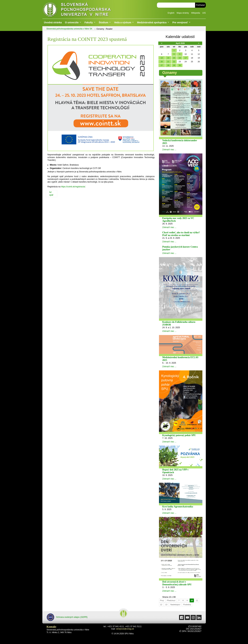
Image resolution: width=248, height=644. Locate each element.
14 (168, 58)
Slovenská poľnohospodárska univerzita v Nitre (84, 9)
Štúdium (103, 22)
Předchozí (171, 600)
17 (186, 58)
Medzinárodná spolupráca (152, 22)
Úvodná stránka (53, 22)
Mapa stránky (183, 13)
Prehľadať (200, 5)
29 (174, 65)
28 (168, 65)
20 (162, 62)
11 (197, 600)
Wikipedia (196, 13)
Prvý (162, 600)
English (171, 13)
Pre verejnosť (180, 22)
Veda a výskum (123, 22)
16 (180, 58)
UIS (204, 13)
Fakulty (89, 22)
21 (168, 62)
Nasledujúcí (175, 605)
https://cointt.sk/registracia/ (73, 187)
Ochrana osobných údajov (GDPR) (67, 617)
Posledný (187, 605)
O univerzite (72, 22)
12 (161, 605)
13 (162, 58)
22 (174, 62)
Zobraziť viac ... (169, 150)
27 (162, 65)
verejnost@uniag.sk (125, 629)
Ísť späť (51, 194)
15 (174, 58)
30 (180, 65)
